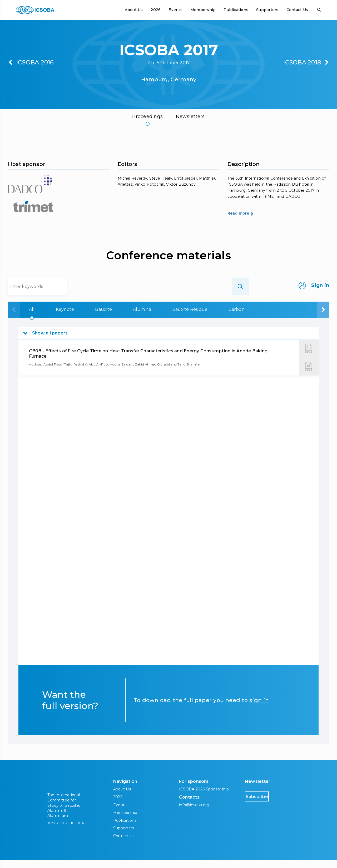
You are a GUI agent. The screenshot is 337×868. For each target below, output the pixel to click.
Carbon (219, 318)
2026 (156, 10)
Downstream (305, 318)
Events (175, 10)
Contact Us (297, 10)
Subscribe (267, 804)
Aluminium (259, 318)
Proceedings (147, 116)
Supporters (267, 10)
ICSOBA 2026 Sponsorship (204, 797)
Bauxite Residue (174, 318)
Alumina (127, 318)
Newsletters (190, 116)
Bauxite (90, 318)
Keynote (53, 318)
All (21, 318)
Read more (247, 224)
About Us (134, 10)
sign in (259, 708)
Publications (236, 10)
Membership (203, 10)
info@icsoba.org (194, 813)
